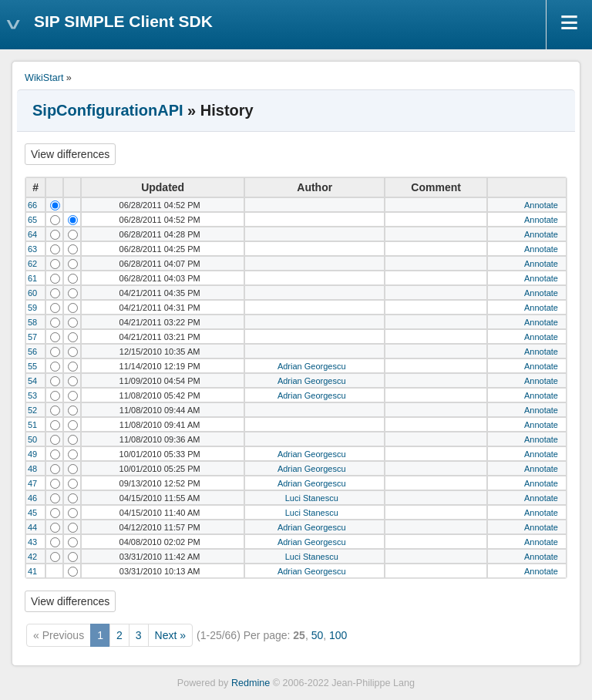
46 (32, 498)
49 (32, 454)
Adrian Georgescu (312, 366)
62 (32, 264)
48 (32, 469)
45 (32, 513)
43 (32, 542)
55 (32, 366)
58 (32, 322)
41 (32, 571)
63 (32, 249)
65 (32, 220)
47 (32, 483)
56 (32, 352)
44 (32, 527)
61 (32, 278)
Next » (170, 635)
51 (32, 425)
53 (32, 395)
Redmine (251, 683)
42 (32, 557)
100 (338, 635)
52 (32, 410)
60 (32, 293)
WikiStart (44, 78)
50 (32, 439)
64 (32, 234)
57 (32, 337)
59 (32, 308)
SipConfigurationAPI (108, 110)
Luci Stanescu (312, 498)
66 (32, 205)
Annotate (541, 205)
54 (32, 381)
